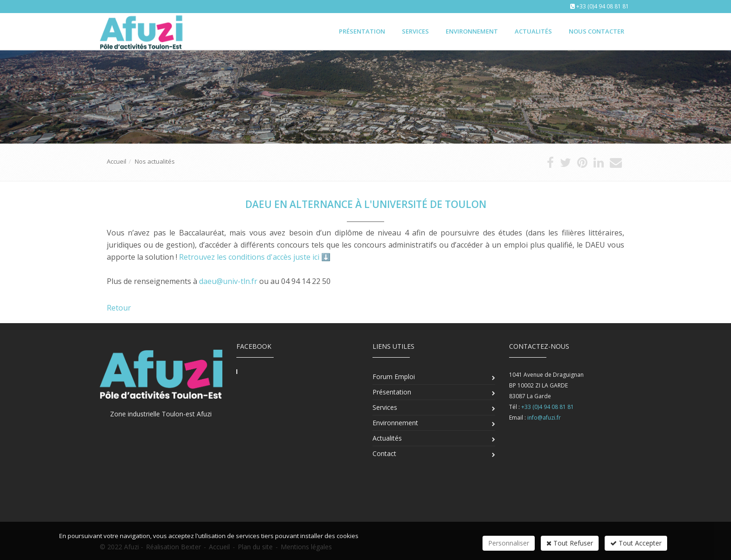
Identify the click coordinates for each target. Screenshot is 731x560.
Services (415, 31)
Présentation (362, 31)
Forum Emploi (394, 377)
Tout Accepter (636, 543)
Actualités (533, 31)
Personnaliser (509, 543)
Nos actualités (155, 161)
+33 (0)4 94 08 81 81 (603, 6)
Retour (119, 308)
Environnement (472, 31)
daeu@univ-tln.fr (228, 281)
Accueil (117, 161)
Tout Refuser (570, 543)
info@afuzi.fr (544, 418)
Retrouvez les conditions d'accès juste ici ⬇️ (255, 257)
